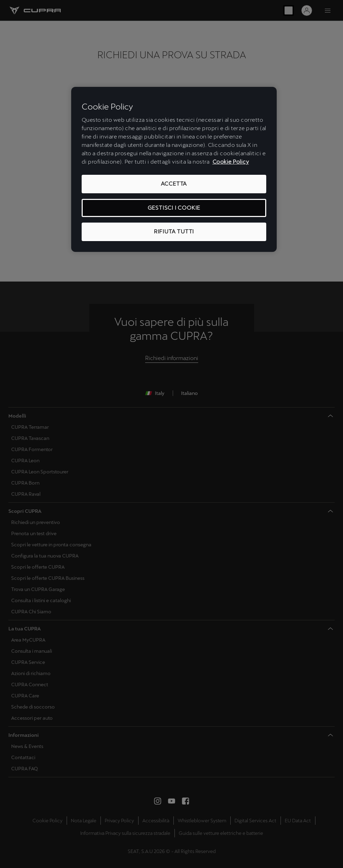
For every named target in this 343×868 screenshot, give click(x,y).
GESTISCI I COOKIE (174, 208)
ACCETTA (174, 184)
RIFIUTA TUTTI (174, 231)
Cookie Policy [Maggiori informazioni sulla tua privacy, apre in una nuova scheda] (231, 162)
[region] (174, 169)
